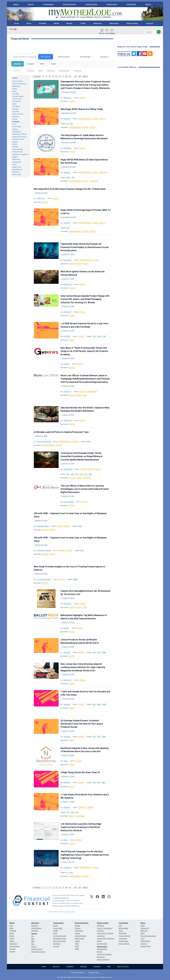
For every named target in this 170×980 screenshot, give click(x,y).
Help (109, 967)
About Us (56, 967)
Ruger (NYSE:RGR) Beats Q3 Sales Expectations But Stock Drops (84, 161)
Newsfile (66, 628)
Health (56, 931)
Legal (85, 395)
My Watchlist (85, 57)
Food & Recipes (81, 936)
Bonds (15, 89)
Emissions (16, 117)
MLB (33, 939)
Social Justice (17, 162)
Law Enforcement (18, 139)
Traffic (83, 23)
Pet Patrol (57, 944)
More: (143, 923)
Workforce (16, 172)
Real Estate (112, 4)
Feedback (70, 967)
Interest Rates (80, 816)
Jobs (120, 926)
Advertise (97, 967)
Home (44, 967)
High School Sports (38, 952)
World (56, 23)
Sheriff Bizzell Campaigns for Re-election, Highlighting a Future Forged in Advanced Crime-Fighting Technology (85, 855)
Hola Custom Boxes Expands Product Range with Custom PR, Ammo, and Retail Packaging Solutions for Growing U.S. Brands (85, 299)
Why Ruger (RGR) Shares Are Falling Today (82, 109)
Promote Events (124, 936)
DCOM (99, 336)
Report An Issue (123, 967)
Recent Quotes (64, 57)
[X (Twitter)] (92, 901)
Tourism (149, 23)
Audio (143, 926)
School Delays (132, 23)
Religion (15, 157)
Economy (15, 111)
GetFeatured (67, 312)
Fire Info (56, 946)
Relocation (101, 957)
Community (48, 4)
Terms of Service (78, 973)
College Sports (37, 949)
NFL (33, 936)
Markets (18, 64)
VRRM (104, 705)
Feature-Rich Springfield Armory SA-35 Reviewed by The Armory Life (85, 593)
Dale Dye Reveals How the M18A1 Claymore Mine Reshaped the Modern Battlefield (85, 409)
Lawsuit (15, 142)
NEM (90, 474)
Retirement (16, 159)
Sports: (34, 934)
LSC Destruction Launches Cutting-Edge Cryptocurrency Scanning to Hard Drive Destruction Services (81, 827)
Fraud (14, 124)
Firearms (16, 122)
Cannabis (16, 94)
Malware (15, 147)
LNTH (72, 812)
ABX (68, 474)
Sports (31, 4)
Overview (30, 71)
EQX (77, 474)
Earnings (15, 109)
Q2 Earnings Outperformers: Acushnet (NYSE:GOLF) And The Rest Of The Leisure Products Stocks (82, 724)
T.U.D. (143, 938)
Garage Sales (124, 941)
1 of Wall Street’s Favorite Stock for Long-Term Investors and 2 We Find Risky (84, 325)
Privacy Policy (57, 906)
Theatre (78, 928)
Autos (121, 931)
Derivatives (16, 106)
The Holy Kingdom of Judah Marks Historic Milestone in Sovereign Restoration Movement (84, 137)
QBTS (89, 442)
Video (143, 933)
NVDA (68, 178)
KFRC (94, 705)
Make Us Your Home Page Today (133, 47)
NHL (33, 944)
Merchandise (123, 928)
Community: (59, 923)
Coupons (144, 944)
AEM (72, 474)
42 (80, 76)
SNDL (80, 526)
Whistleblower (17, 170)
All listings (100, 926)
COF (68, 812)
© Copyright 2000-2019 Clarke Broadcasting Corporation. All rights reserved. (85, 977)
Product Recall (17, 152)
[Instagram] (109, 901)
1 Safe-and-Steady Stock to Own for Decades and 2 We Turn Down (85, 693)
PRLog (66, 761)
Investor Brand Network (44, 442)
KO (68, 124)
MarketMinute (68, 469)
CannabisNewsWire (43, 526)
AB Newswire (68, 98)
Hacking (15, 129)
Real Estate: (102, 947)
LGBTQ (15, 144)
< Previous (36, 76)
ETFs (42, 64)
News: (12, 923)
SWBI (104, 653)
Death (14, 104)
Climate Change (18, 96)
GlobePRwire (67, 148)
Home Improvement (104, 954)
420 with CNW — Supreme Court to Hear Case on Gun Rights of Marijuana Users (70, 515)
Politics (12, 941)
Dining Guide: (103, 923)
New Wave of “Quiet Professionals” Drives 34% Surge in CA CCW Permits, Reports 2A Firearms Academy (84, 351)
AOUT (94, 336)
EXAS (94, 783)
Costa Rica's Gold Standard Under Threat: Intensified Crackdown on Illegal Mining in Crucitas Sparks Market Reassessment (82, 456)
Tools (53, 64)
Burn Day (34, 926)
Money (69, 23)
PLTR (71, 873)
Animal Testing (17, 81)
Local (16, 23)
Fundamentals (102, 949)
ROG (99, 783)
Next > (85, 76)
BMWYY (75, 580)
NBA (33, 941)
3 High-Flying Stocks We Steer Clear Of (80, 772)
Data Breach (17, 101)
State (29, 23)
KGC (86, 474)
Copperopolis (102, 944)
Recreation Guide (59, 941)
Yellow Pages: (146, 946)
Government (17, 127)
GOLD (81, 474)
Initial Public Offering (20, 134)
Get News (67, 364)
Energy (15, 119)
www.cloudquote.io (62, 898)
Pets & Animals (124, 944)
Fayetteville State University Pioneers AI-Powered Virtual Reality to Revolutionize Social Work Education (85, 247)
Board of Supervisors (148, 936)
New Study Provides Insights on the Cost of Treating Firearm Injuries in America (69, 568)
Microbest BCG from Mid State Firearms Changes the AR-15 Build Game (70, 189)
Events (56, 926)
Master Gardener (103, 960)
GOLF (99, 653)
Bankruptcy (16, 86)
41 (75, 76)
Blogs (55, 933)
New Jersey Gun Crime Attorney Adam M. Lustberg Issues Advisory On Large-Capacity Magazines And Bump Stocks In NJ (83, 667)
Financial (86, 128)
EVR (104, 336)
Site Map (83, 967)
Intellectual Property (19, 137)
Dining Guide (92, 4)
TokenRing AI (67, 260)
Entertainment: (82, 923)
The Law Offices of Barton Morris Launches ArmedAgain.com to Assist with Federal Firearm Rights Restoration (85, 489)
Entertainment (70, 4)
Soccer (34, 947)
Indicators (104, 57)
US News (42, 23)
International (64, 71)
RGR (71, 124)
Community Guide (60, 936)
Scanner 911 (145, 928)
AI (67, 873)
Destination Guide (60, 938)
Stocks (31, 64)
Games (78, 933)
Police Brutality (17, 149)
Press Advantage (69, 502)
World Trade (17, 175)
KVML (77, 944)
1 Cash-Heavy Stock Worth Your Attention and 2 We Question (85, 796)
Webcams (98, 23)
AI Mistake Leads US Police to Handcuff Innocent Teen (61, 432)
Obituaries (114, 23)
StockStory (67, 119)
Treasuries (77, 71)
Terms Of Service (73, 906)
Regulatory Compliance (20, 154)
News (16, 4)
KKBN (77, 949)
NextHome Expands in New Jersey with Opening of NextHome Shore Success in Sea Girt (84, 750)
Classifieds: (124, 923)
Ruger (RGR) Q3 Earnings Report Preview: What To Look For (86, 212)
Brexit (14, 91)
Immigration (17, 132)
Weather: (35, 923)
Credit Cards (17, 99)
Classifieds (131, 4)
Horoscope (79, 931)
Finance (100, 952)
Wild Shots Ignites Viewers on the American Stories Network (83, 273)
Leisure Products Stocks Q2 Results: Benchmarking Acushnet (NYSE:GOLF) (80, 641)
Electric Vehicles (18, 114)
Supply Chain (17, 167)
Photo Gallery (145, 941)
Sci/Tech (13, 949)
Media (148, 4)
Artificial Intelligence (19, 84)
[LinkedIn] (103, 901)
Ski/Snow (35, 931)
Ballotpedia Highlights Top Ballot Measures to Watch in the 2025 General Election (84, 617)
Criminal (72, 395)
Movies (78, 926)
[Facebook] (97, 901)
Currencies (51, 71)
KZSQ (77, 946)
